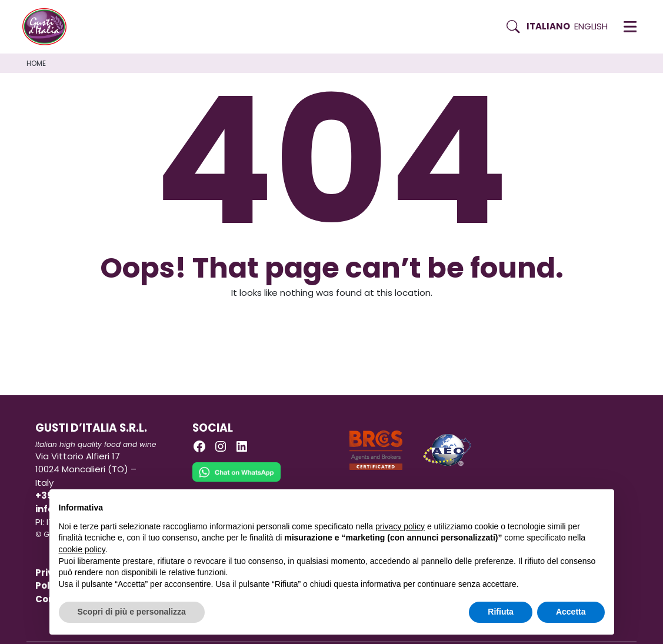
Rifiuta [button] (501, 612)
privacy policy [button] (400, 526)
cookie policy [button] (82, 549)
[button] (630, 26)
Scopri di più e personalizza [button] (132, 612)
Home (36, 63)
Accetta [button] (571, 612)
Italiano (548, 26)
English (591, 26)
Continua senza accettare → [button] (550, 504)
